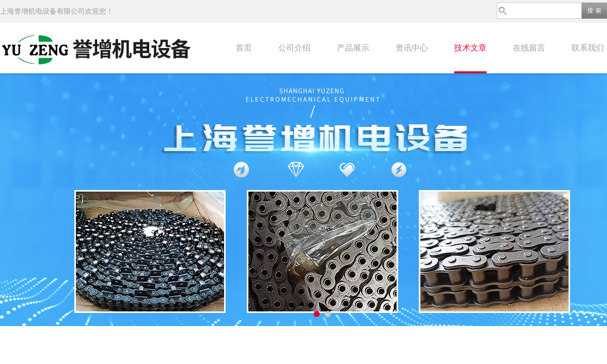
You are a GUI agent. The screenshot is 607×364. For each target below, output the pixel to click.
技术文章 (470, 48)
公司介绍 (294, 48)
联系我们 (588, 48)
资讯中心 (412, 48)
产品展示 (353, 48)
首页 (244, 48)
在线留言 (529, 48)
